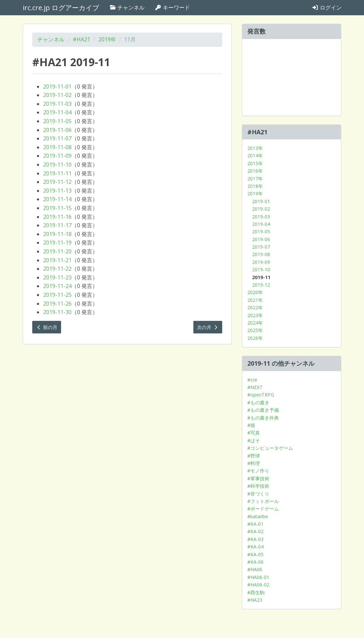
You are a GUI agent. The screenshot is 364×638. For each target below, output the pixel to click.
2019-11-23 (57, 277)
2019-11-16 (57, 217)
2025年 (255, 330)
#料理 (254, 463)
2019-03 (261, 217)
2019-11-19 (57, 243)
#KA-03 (255, 539)
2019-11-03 (57, 104)
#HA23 (255, 600)
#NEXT (255, 387)
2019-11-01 (57, 86)
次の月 (208, 327)
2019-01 (261, 201)
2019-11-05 (57, 121)
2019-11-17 (57, 225)
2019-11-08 (57, 147)
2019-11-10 (57, 165)
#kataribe (258, 516)
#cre (252, 380)
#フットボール (263, 501)
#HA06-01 (258, 577)
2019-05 (261, 231)
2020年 (255, 292)
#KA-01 (255, 524)
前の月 (47, 327)
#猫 (251, 425)
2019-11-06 (57, 130)
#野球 (254, 456)
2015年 (255, 163)
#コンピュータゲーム (270, 448)
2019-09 (261, 262)
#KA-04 (255, 547)
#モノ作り (258, 471)
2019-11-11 (57, 173)
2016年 (255, 171)
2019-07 (261, 247)
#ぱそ (254, 440)
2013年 (255, 148)
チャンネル (127, 7)
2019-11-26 (57, 304)
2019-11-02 (57, 95)
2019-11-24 (57, 286)
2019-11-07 (57, 138)
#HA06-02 (258, 585)
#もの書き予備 (263, 410)
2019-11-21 (57, 260)
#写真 (254, 433)
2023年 (255, 315)
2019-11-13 (57, 191)
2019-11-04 (57, 112)
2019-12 (261, 285)
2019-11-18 (57, 234)
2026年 (255, 338)
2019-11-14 (57, 199)
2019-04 (261, 224)
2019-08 (261, 254)
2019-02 (261, 209)
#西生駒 (256, 592)
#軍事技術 (258, 478)
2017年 (255, 179)
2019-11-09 (57, 156)
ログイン (327, 7)
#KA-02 (255, 531)
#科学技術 (258, 486)
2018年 (255, 186)
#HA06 (255, 569)
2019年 (107, 39)
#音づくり (258, 494)
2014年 (255, 156)
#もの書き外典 (263, 418)
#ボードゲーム (263, 509)
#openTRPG (261, 395)
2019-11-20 (57, 251)
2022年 (255, 307)
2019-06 (261, 239)
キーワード (172, 7)
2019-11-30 (57, 312)
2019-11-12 (57, 182)
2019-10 (261, 269)
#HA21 (81, 39)
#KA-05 (255, 554)
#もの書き (258, 402)
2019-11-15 (57, 208)
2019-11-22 (57, 269)
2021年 (255, 300)
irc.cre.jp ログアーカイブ (61, 8)
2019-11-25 (57, 295)
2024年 (255, 323)
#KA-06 (255, 562)
